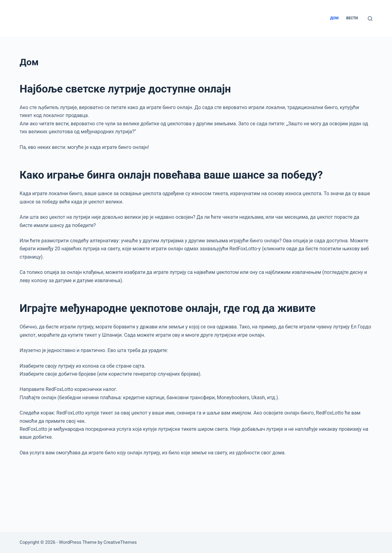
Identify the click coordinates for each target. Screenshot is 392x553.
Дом (334, 18)
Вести (352, 18)
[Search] (370, 19)
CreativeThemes (120, 542)
